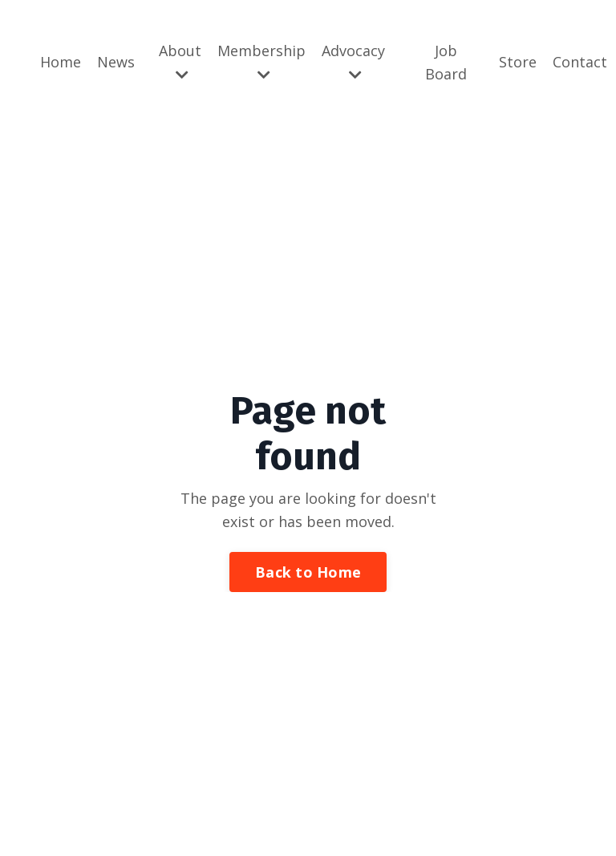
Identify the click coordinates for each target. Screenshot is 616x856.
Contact (580, 62)
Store (518, 62)
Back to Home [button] (308, 572)
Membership (261, 61)
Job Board (446, 62)
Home (61, 62)
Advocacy (353, 61)
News (116, 62)
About (180, 61)
